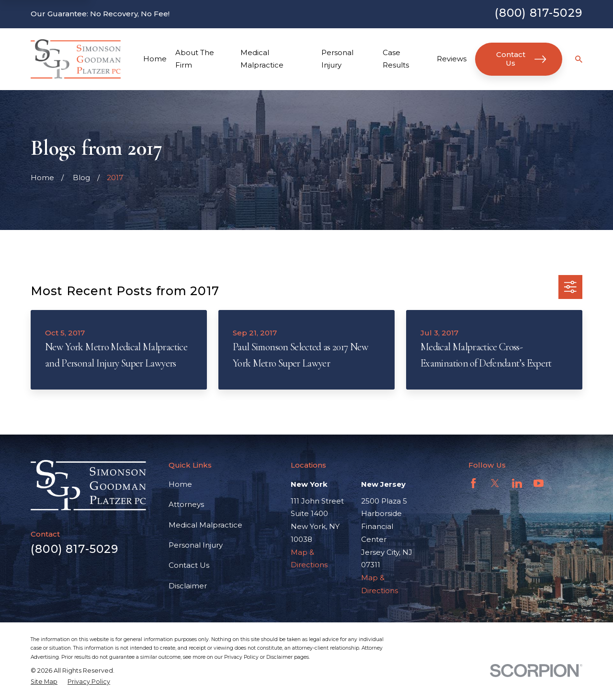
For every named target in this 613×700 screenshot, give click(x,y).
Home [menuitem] (155, 59)
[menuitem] (44, 682)
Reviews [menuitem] (452, 59)
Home (180, 484)
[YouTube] (539, 483)
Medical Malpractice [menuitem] (262, 59)
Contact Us (521, 59)
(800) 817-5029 (539, 13)
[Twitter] (495, 483)
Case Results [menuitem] (396, 59)
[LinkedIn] (517, 483)
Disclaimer (188, 586)
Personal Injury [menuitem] (337, 59)
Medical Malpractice (205, 525)
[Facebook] (473, 483)
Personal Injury (196, 545)
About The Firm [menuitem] (195, 59)
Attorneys (186, 504)
